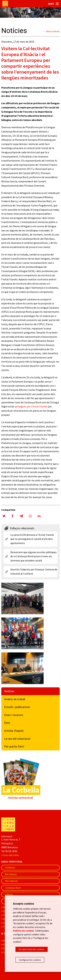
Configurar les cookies (30, 960)
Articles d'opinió (14, 731)
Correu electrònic (10, 855)
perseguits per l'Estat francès (31, 406)
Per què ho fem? (14, 746)
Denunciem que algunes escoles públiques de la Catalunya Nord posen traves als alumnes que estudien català (34, 556)
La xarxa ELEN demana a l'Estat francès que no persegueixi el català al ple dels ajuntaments (32, 539)
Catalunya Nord (13, 888)
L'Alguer (9, 894)
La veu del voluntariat (17, 739)
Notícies (9, 691)
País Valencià (11, 881)
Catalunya (10, 867)
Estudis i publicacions (17, 707)
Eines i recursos (14, 715)
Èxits (7, 723)
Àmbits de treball (15, 699)
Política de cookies (24, 931)
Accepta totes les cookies (32, 949)
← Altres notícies (51, 31)
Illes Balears (11, 874)
